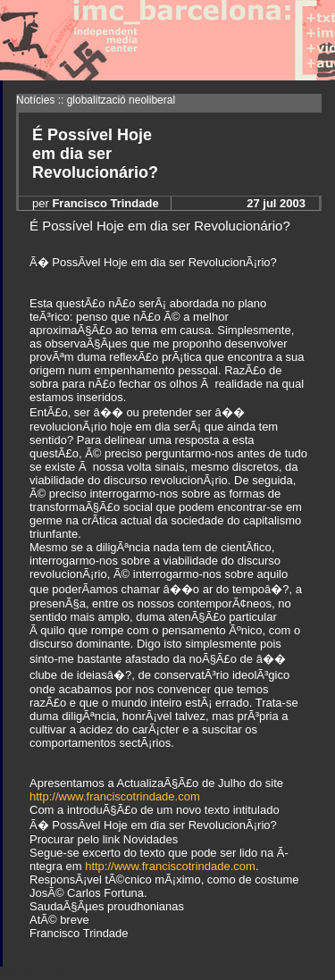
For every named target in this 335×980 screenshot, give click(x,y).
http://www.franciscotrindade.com (115, 796)
